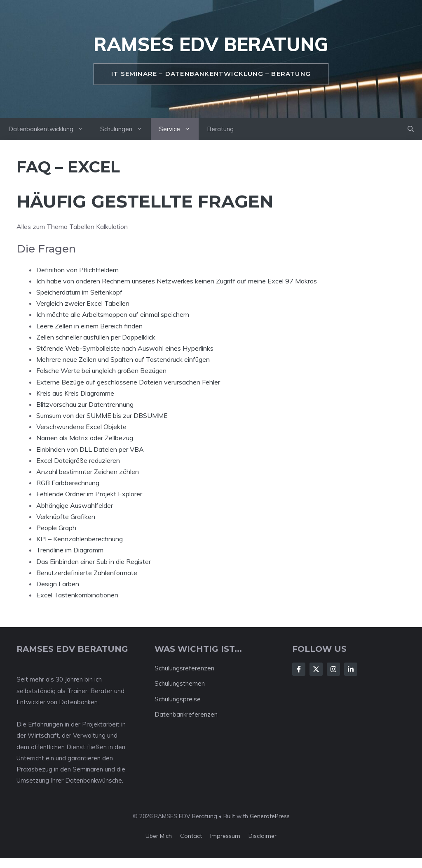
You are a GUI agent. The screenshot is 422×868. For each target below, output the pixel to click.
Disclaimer (263, 836)
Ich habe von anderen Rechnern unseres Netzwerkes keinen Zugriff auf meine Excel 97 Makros (177, 281)
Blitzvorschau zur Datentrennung (85, 404)
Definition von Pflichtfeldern (77, 270)
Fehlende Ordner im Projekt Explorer (89, 494)
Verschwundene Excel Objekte (81, 427)
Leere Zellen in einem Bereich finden (89, 326)
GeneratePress (270, 816)
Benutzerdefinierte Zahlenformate (87, 573)
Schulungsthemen (180, 683)
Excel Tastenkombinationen (77, 595)
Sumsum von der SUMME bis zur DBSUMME (102, 415)
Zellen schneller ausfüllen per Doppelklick (96, 337)
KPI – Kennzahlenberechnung (80, 539)
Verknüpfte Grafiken (66, 517)
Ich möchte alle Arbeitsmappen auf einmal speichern (113, 314)
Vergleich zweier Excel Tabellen (83, 303)
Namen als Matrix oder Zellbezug (85, 438)
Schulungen (125, 129)
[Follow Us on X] (316, 669)
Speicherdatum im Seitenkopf (79, 292)
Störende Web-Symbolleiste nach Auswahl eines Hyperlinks (125, 348)
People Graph (56, 528)
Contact (191, 836)
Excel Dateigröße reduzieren (78, 460)
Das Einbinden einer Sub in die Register (94, 561)
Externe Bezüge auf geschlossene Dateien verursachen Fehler (128, 382)
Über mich (159, 836)
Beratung (220, 129)
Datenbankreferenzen (186, 714)
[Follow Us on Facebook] (299, 669)
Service (179, 129)
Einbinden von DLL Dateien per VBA (90, 449)
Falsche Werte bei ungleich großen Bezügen (101, 370)
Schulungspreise (178, 699)
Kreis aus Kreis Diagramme (75, 393)
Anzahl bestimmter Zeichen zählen (88, 472)
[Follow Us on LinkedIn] (351, 669)
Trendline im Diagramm (70, 550)
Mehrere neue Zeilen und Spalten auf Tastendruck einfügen (123, 359)
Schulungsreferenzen (184, 668)
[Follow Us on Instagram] (333, 669)
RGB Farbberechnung (68, 483)
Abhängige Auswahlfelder (75, 505)
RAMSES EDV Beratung (211, 44)
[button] (411, 129)
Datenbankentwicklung (50, 129)
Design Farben (58, 584)
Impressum (225, 836)
